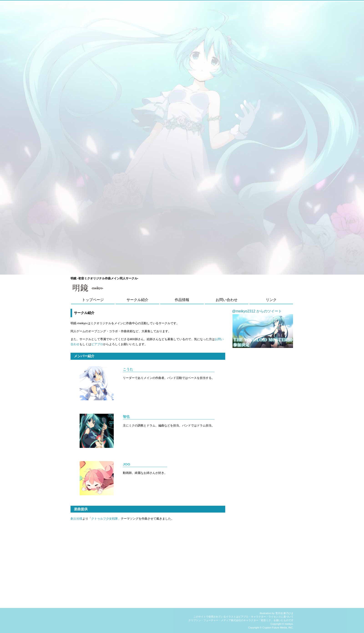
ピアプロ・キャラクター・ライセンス (260, 617)
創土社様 (76, 519)
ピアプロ (97, 344)
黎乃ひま (288, 613)
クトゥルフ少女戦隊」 (106, 519)
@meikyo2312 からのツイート (257, 311)
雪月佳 (279, 613)
